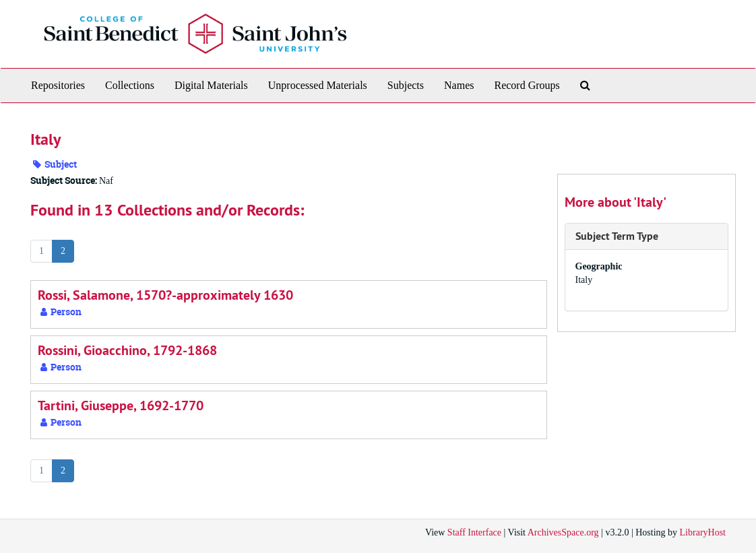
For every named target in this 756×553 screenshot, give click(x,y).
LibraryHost (703, 532)
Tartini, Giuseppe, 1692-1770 (121, 405)
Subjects (406, 85)
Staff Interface (474, 532)
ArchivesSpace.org (563, 532)
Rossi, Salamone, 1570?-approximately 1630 (165, 295)
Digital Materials (211, 85)
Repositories (58, 85)
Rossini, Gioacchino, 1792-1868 (127, 350)
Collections (130, 85)
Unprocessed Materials (318, 85)
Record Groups (527, 85)
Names (459, 85)
